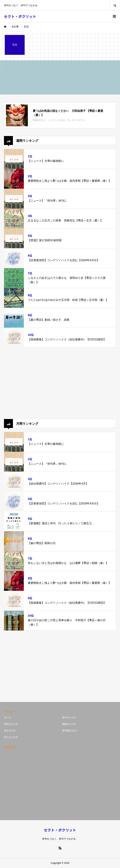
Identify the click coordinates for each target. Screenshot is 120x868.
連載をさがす (69, 724)
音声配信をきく (70, 731)
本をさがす (10, 731)
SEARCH (115, 5)
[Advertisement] (60, 383)
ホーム (8, 717)
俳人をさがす (11, 737)
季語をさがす (11, 724)
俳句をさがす (69, 717)
